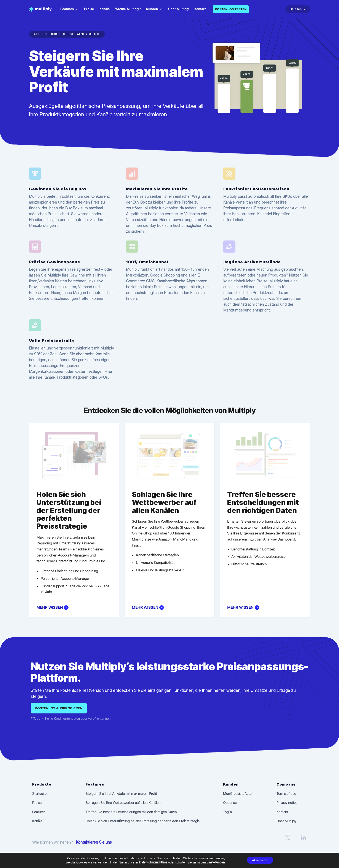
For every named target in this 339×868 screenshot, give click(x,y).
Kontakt (200, 9)
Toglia (227, 812)
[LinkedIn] (303, 842)
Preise (89, 9)
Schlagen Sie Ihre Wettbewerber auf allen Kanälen (123, 803)
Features (70, 9)
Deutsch (298, 9)
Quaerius (230, 803)
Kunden (154, 9)
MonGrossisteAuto (237, 794)
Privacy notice (287, 803)
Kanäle (105, 9)
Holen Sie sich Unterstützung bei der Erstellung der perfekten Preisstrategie (143, 821)
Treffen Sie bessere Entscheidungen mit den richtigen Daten (131, 812)
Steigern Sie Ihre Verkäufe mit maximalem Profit (121, 794)
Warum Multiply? (128, 9)
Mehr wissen (53, 607)
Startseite (39, 794)
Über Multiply (179, 9)
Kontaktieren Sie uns (94, 842)
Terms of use (286, 794)
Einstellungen (216, 862)
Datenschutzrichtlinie (153, 862)
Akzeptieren (260, 860)
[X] (288, 842)
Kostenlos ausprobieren (59, 708)
